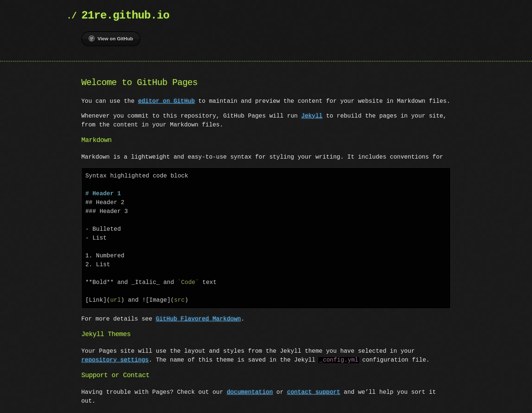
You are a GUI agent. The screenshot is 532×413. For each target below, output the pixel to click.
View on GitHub (111, 38)
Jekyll (312, 116)
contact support (314, 392)
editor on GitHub (167, 101)
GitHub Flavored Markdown (198, 319)
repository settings (115, 360)
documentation (250, 392)
